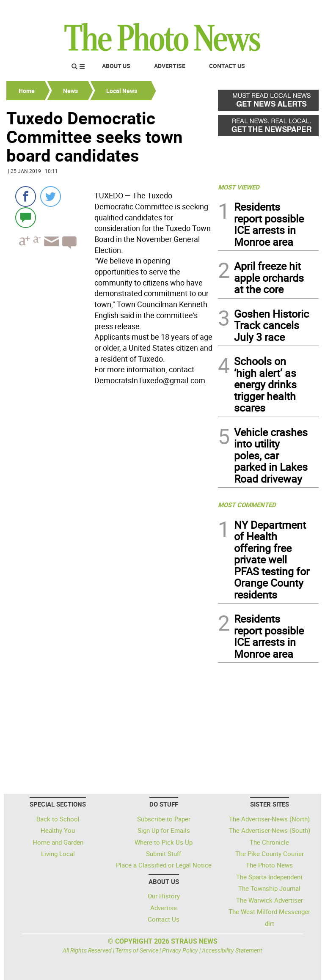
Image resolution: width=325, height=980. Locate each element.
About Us (116, 66)
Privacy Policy (180, 950)
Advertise (170, 66)
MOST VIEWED (239, 187)
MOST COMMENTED (247, 505)
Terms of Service (137, 950)
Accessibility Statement (232, 950)
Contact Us (227, 66)
